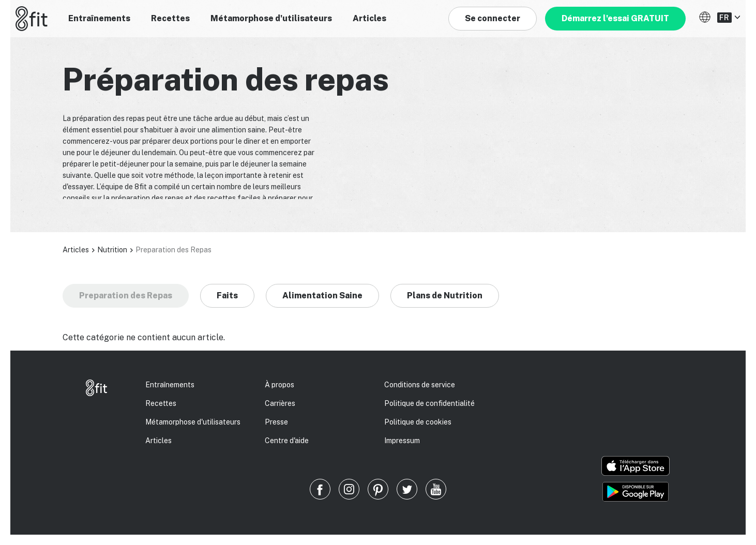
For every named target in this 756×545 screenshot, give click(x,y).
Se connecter (493, 18)
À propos (279, 385)
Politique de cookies (418, 422)
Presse (276, 422)
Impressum (402, 441)
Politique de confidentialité (429, 403)
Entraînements (99, 18)
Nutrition (112, 250)
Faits (227, 296)
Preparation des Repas (126, 296)
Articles (369, 18)
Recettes (170, 18)
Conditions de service (420, 385)
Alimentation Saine (322, 296)
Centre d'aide (287, 441)
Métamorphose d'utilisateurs (271, 18)
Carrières (280, 403)
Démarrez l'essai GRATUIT (615, 18)
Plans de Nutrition (445, 296)
